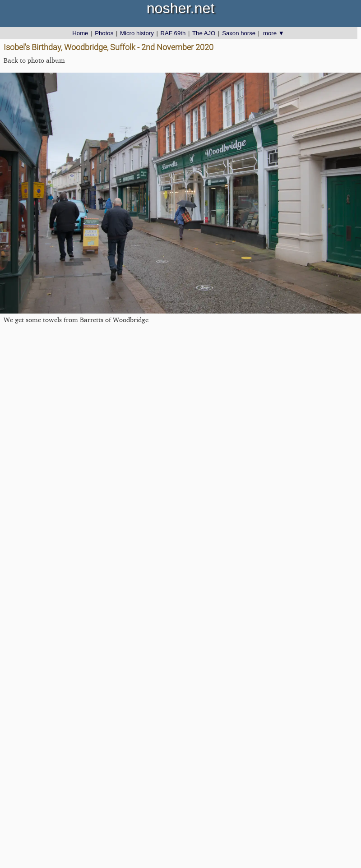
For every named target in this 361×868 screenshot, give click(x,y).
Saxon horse (239, 33)
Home (80, 33)
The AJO (204, 33)
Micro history (137, 33)
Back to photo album (34, 60)
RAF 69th (173, 33)
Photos (104, 33)
